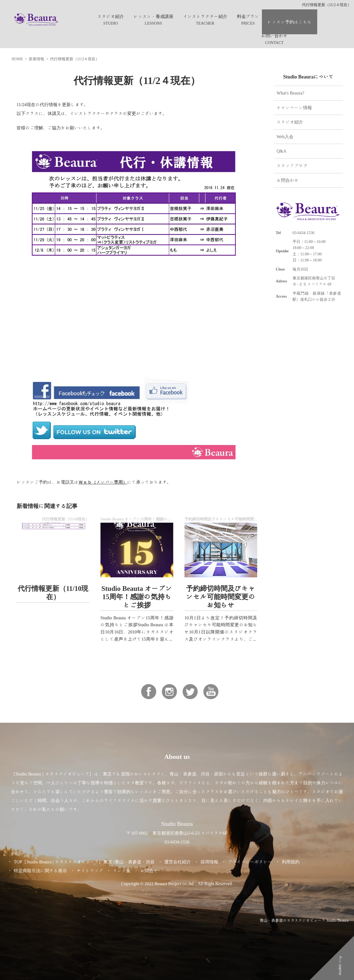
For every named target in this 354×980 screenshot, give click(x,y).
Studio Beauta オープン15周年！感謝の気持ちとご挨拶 (137, 597)
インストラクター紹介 (205, 16)
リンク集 (122, 871)
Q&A (282, 151)
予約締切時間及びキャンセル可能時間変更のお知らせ (221, 597)
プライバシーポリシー (250, 862)
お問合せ (149, 871)
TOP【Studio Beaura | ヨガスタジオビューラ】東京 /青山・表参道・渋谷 (84, 862)
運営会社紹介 (178, 862)
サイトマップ (90, 871)
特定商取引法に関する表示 (40, 871)
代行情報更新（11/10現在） (53, 592)
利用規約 (291, 862)
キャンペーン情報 (294, 108)
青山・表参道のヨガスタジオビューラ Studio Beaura (304, 920)
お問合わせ (288, 180)
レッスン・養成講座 (153, 16)
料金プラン (248, 16)
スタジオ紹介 (111, 16)
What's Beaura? (290, 93)
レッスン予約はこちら (290, 22)
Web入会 (285, 137)
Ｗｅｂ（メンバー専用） (103, 482)
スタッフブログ (292, 166)
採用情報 (209, 862)
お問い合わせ (274, 36)
